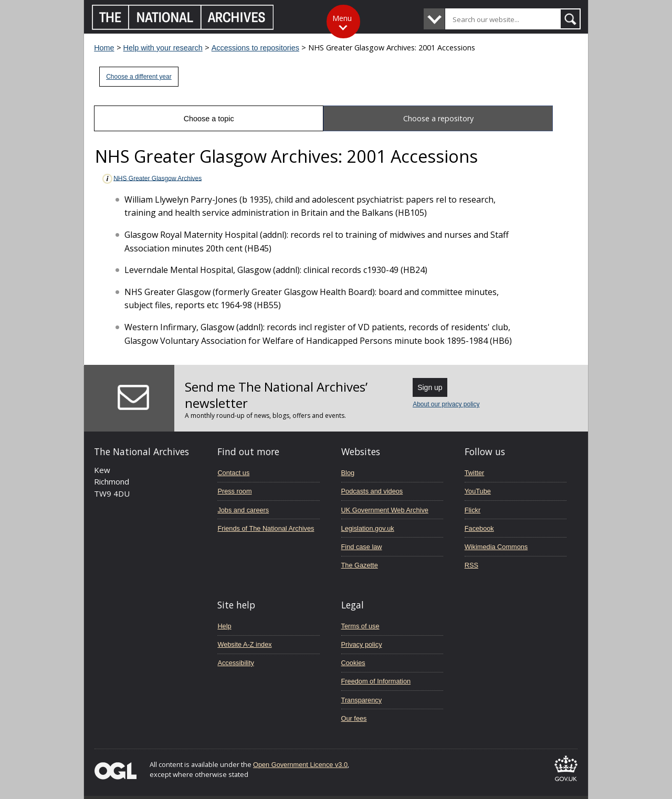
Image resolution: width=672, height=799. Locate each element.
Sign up (430, 387)
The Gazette (360, 565)
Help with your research (163, 48)
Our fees (354, 718)
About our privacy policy (446, 404)
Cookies (353, 663)
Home (104, 48)
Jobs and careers (243, 510)
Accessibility (235, 663)
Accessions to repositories (255, 48)
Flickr (472, 510)
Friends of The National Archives (266, 528)
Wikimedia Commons (496, 547)
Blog (348, 473)
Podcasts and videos (372, 491)
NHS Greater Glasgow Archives (151, 179)
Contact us (233, 473)
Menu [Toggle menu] (342, 18)
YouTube (478, 491)
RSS (471, 565)
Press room (234, 491)
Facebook (479, 528)
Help (224, 626)
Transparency (361, 700)
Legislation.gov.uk (368, 528)
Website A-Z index (244, 644)
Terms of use (360, 626)
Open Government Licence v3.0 (300, 765)
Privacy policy (362, 644)
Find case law (362, 547)
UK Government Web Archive (385, 510)
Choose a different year (139, 77)
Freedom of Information (376, 681)
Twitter (475, 473)
